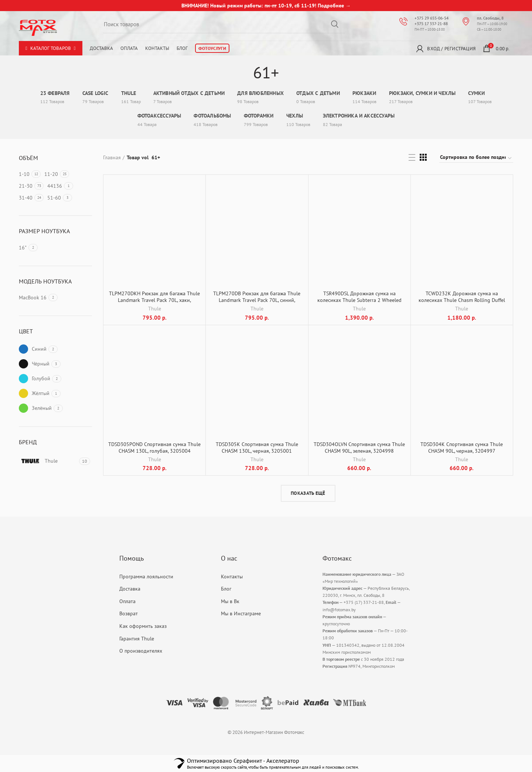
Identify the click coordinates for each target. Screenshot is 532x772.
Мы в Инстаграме (241, 613)
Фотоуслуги (212, 48)
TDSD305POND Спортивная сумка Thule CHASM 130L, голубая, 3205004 (154, 448)
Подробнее (331, 6)
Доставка (101, 48)
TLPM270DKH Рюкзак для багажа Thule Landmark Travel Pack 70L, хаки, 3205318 (154, 300)
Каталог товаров (51, 48)
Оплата (129, 48)
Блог (182, 48)
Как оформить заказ (143, 626)
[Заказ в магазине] (476, 158)
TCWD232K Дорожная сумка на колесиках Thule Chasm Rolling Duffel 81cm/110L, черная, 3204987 (462, 300)
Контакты (157, 48)
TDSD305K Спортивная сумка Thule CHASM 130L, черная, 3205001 (257, 448)
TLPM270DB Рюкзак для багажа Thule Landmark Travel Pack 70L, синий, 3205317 (257, 300)
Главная (112, 157)
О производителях (141, 651)
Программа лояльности (146, 577)
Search (335, 24)
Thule (155, 309)
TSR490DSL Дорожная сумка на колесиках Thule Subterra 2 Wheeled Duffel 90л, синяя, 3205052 (359, 300)
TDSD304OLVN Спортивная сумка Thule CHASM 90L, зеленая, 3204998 (359, 448)
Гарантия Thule (137, 639)
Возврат (129, 613)
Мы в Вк (230, 601)
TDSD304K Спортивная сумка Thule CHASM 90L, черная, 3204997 (462, 448)
